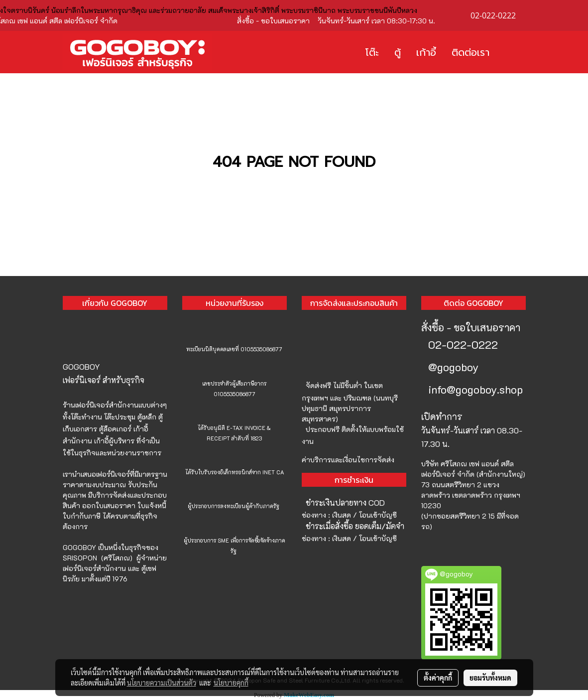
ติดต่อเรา (470, 52)
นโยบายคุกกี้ (231, 683)
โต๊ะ (372, 52)
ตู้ (398, 52)
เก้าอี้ (426, 52)
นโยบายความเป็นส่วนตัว (162, 683)
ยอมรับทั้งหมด (490, 678)
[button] (512, 52)
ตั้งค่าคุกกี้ (438, 678)
